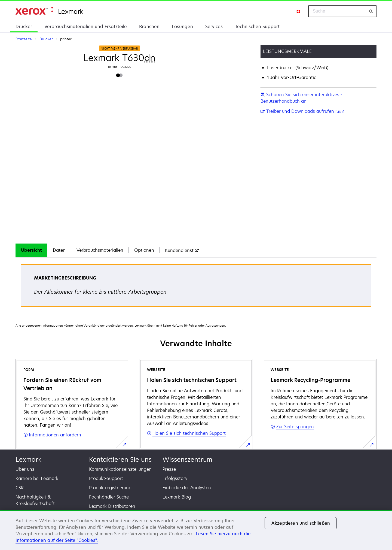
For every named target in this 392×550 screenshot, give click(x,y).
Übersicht (31, 250)
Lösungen (182, 26)
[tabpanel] (196, 287)
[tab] (31, 250)
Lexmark (28, 459)
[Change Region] (299, 11)
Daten (59, 250)
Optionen (144, 250)
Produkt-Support (106, 478)
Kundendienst (182, 250)
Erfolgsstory (175, 478)
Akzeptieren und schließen (301, 523)
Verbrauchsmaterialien (100, 250)
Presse (169, 469)
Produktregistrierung (110, 488)
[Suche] (371, 11)
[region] (196, 530)
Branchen (149, 26)
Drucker (24, 26)
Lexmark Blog (177, 497)
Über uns (25, 469)
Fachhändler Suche (109, 497)
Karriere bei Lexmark (37, 478)
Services (214, 26)
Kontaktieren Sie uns (120, 459)
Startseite (49, 10)
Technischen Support (257, 26)
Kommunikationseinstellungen (120, 469)
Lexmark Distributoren (112, 506)
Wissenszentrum (187, 459)
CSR (20, 488)
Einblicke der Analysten (187, 488)
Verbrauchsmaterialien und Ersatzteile (86, 26)
